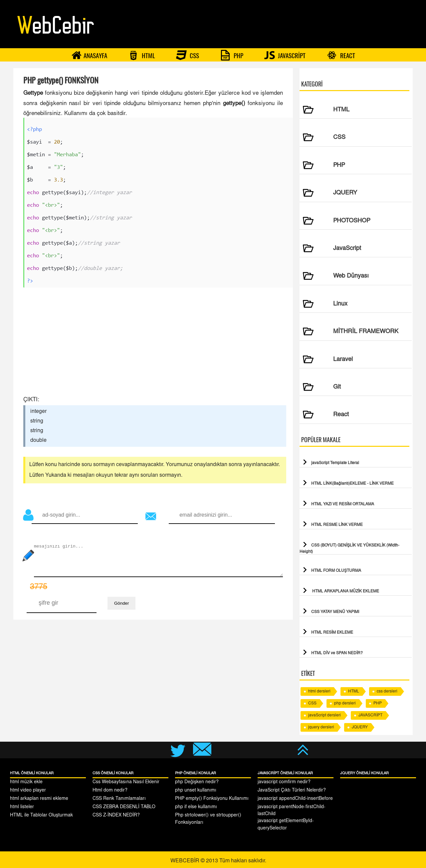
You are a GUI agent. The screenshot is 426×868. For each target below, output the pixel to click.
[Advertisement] (153, 344)
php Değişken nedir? (197, 782)
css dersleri (387, 691)
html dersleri (319, 691)
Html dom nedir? (110, 791)
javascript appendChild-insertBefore (295, 799)
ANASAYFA (89, 55)
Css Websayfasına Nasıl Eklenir (126, 782)
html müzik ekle (26, 782)
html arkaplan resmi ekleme (39, 799)
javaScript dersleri (324, 715)
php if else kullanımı (196, 807)
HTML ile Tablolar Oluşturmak (41, 815)
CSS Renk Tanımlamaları (119, 799)
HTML (142, 55)
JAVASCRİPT (285, 55)
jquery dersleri (321, 727)
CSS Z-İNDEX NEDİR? (116, 815)
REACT (341, 55)
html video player (28, 791)
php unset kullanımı (196, 791)
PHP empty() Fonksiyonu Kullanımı (212, 799)
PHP (232, 55)
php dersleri (345, 703)
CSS (188, 55)
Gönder (121, 604)
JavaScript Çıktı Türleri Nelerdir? (292, 791)
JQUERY (360, 727)
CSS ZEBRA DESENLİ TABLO (124, 807)
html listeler (22, 807)
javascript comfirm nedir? (284, 782)
